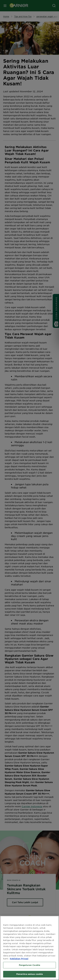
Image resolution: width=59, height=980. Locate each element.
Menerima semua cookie (30, 974)
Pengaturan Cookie (29, 965)
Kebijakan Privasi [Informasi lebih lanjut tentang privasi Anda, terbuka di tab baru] (19, 959)
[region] (29, 948)
